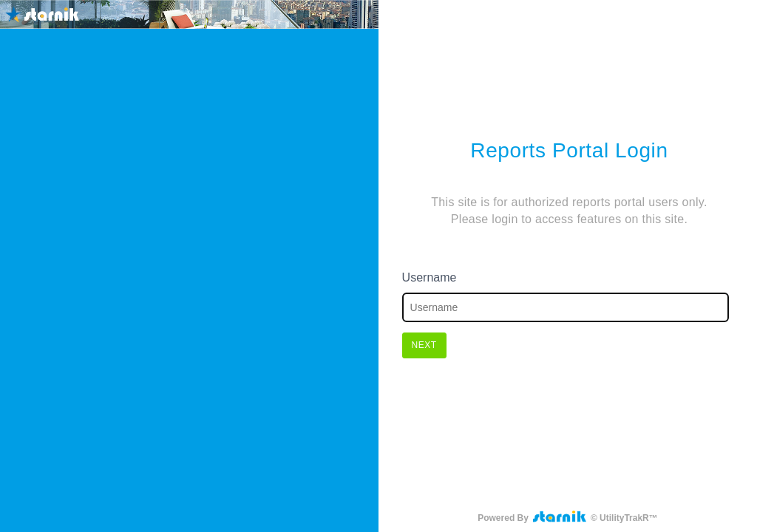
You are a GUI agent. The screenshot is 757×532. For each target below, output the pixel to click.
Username (430, 277)
